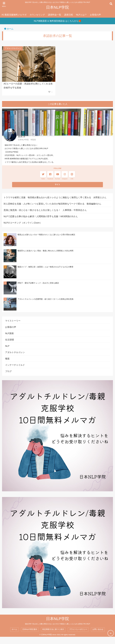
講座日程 (69, 15)
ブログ (8, 371)
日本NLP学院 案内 (30, 629)
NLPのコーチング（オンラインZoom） (23, 223)
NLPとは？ (81, 15)
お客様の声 (95, 15)
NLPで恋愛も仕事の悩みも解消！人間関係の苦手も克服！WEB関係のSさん (41, 216)
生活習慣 (10, 340)
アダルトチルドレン (13, 48)
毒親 (7, 359)
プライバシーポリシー (78, 629)
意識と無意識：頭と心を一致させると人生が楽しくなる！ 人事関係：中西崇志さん (45, 210)
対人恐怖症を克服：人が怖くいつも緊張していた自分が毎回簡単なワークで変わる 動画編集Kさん (52, 204)
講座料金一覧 (55, 15)
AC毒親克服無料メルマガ (14, 15)
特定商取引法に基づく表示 (53, 629)
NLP (7, 346)
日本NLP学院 (57, 7)
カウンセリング (37, 15)
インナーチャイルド (15, 365)
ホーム (9, 29)
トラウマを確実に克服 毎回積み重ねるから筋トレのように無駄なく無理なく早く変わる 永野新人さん (55, 197)
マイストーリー (13, 321)
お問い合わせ (98, 629)
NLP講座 (9, 333)
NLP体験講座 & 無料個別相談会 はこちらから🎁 (58, 21)
